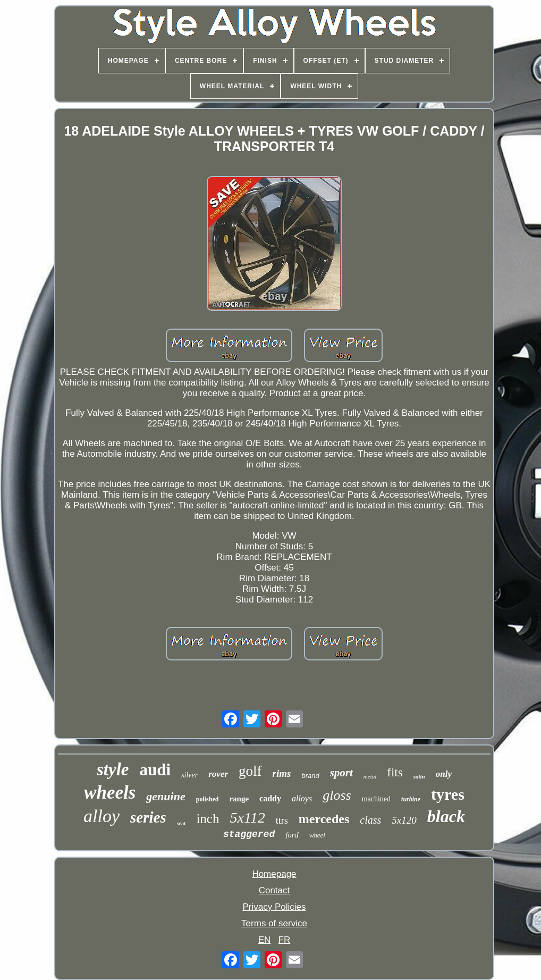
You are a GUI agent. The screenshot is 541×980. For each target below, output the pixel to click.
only (444, 774)
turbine (411, 799)
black (446, 816)
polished (208, 799)
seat (181, 823)
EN (265, 940)
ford (292, 835)
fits (395, 772)
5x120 (404, 820)
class (370, 820)
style (113, 769)
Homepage (274, 874)
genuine (166, 796)
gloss (337, 795)
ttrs (282, 820)
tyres (448, 794)
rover (218, 774)
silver (189, 775)
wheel (317, 835)
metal (370, 776)
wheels (110, 793)
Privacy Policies (274, 907)
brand (310, 776)
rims (282, 773)
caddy (270, 798)
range (239, 799)
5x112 (247, 818)
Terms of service (274, 923)
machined (376, 799)
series (148, 817)
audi (155, 770)
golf (250, 771)
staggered (249, 834)
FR (285, 940)
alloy (102, 816)
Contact (274, 890)
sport (341, 773)
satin (419, 776)
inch (208, 819)
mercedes (324, 819)
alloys (302, 798)
